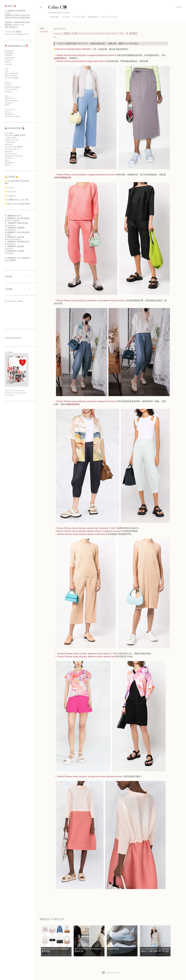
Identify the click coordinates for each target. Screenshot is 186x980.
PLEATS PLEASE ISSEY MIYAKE (74, 49)
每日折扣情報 (44, 32)
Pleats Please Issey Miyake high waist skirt (81, 61)
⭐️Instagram (10, 196)
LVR (6, 71)
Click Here (9, 395)
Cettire (8, 82)
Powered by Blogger (111, 973)
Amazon (9, 103)
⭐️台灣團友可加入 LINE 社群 (17, 200)
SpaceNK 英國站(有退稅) (15, 135)
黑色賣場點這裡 (63, 178)
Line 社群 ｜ (65, 17)
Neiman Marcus (12, 149)
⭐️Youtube (10, 188)
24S (6, 69)
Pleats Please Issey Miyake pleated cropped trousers (86, 401)
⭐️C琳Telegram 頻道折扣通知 (17, 204)
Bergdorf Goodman (14, 156)
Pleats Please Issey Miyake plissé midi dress (82, 534)
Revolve (8, 91)
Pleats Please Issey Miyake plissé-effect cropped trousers (89, 531)
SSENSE (8, 55)
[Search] (179, 7)
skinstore (9, 144)
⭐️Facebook (10, 192)
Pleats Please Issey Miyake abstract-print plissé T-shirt (88, 654)
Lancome (9, 158)
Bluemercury (11, 154)
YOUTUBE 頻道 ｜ (79, 17)
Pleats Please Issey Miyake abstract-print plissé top (86, 657)
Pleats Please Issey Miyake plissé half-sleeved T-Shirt (87, 528)
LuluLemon (10, 110)
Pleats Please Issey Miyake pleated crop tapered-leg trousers (91, 301)
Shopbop (9, 51)
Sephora (9, 151)
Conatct (114, 17)
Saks (7, 96)
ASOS (7, 105)
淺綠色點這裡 (73, 404)
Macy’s (8, 112)
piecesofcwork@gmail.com (17, 34)
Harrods (8, 64)
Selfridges (9, 53)
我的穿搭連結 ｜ (93, 17)
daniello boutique (13, 87)
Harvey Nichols (12, 140)
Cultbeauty (10, 142)
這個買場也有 (60, 58)
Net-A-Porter (11, 76)
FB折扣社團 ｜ (54, 17)
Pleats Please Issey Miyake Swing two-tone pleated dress (90, 776)
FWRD (8, 62)
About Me (105, 17)
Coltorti (8, 85)
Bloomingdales (12, 101)
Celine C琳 (58, 7)
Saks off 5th (10, 98)
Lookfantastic (11, 138)
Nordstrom (10, 114)
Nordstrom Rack (12, 116)
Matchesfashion (12, 73)
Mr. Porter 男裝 (11, 78)
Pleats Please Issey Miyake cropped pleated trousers (86, 55)
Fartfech (9, 60)
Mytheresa (10, 57)
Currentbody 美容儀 (13, 147)
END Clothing (11, 89)
